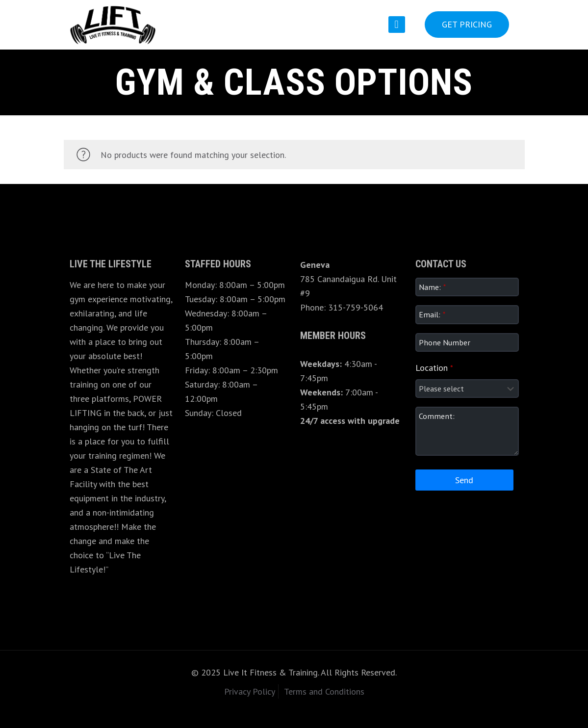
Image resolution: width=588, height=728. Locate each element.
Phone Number (445, 342)
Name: (432, 287)
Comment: (437, 416)
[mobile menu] (397, 25)
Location (434, 368)
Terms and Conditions (324, 691)
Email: (432, 314)
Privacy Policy (250, 691)
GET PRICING (467, 24)
